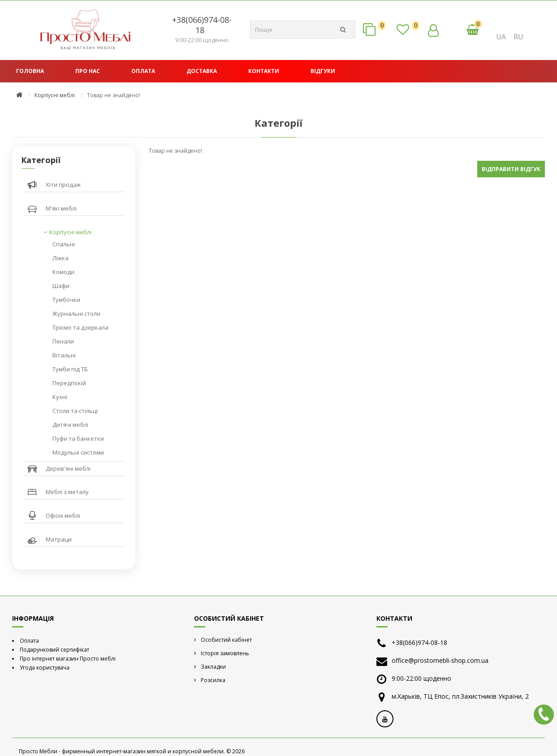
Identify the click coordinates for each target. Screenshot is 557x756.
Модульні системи (78, 452)
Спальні (64, 244)
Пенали (63, 341)
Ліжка (60, 258)
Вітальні (64, 355)
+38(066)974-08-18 (202, 25)
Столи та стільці (75, 411)
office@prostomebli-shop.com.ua (440, 660)
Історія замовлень (225, 653)
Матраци (59, 539)
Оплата (143, 71)
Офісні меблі (63, 515)
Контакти (264, 71)
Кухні (60, 397)
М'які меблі (61, 208)
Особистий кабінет (226, 640)
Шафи (61, 286)
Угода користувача (45, 668)
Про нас (88, 71)
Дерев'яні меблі (68, 468)
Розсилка (213, 680)
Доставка (202, 71)
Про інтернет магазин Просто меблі (68, 659)
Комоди (63, 272)
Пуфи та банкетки (78, 438)
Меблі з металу (67, 492)
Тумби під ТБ (70, 369)
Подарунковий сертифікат (54, 650)
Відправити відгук (511, 169)
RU (518, 37)
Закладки (213, 667)
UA (501, 37)
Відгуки (323, 71)
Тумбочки (66, 300)
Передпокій (69, 383)
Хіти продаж (63, 185)
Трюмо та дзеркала (80, 327)
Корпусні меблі (55, 95)
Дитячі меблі (70, 425)
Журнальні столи (76, 314)
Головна (30, 71)
